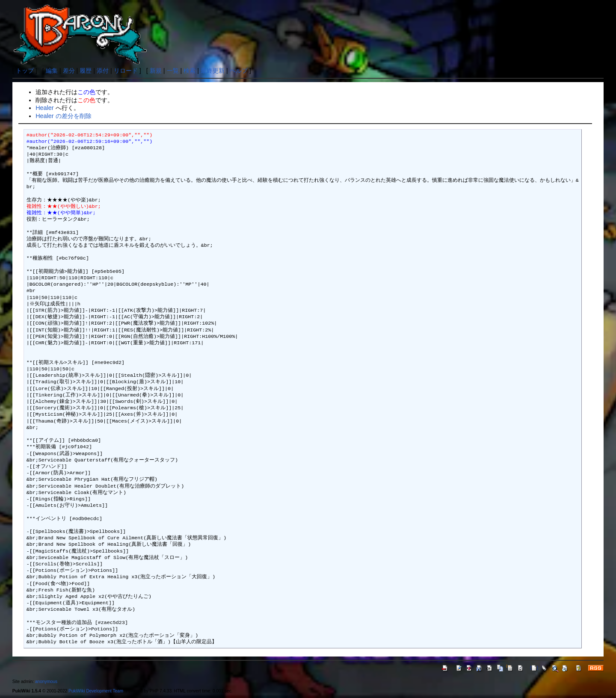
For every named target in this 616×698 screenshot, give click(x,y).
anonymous (46, 682)
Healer (44, 108)
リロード (126, 71)
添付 (103, 71)
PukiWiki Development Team (96, 691)
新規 (156, 71)
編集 (52, 71)
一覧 (173, 71)
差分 (69, 71)
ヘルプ (239, 71)
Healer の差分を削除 (63, 116)
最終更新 (213, 71)
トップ (25, 71)
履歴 (86, 71)
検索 (190, 71)
